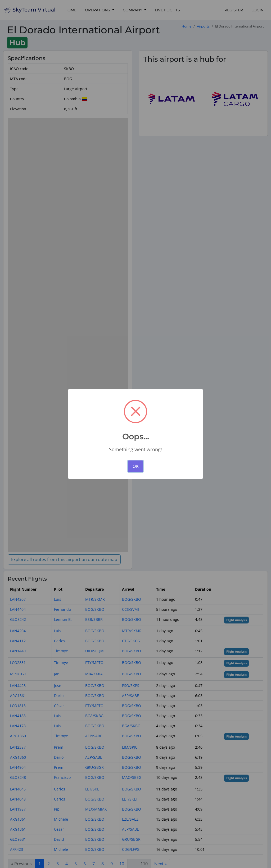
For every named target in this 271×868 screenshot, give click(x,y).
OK (136, 466)
